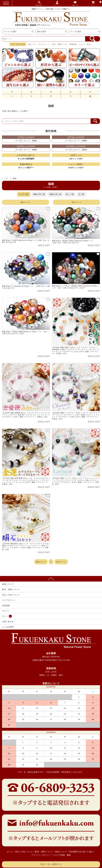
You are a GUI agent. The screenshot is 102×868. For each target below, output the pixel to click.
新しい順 (70, 194)
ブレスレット (44, 44)
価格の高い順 (55, 194)
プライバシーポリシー (41, 855)
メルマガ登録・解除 (62, 855)
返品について (8, 584)
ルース (82, 44)
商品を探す (39, 5)
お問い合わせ (8, 622)
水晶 (54, 44)
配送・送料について (11, 589)
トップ (5, 178)
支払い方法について (11, 595)
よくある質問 (8, 627)
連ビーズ (32, 44)
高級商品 (73, 44)
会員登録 (6, 605)
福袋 (15, 178)
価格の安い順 (39, 194)
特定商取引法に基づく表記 (81, 852)
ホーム (10, 852)
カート (96, 3)
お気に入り (75, 5)
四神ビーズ (63, 44)
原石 (89, 44)
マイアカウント (9, 600)
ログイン (6, 611)
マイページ (57, 5)
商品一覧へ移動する (51, 864)
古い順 (81, 194)
